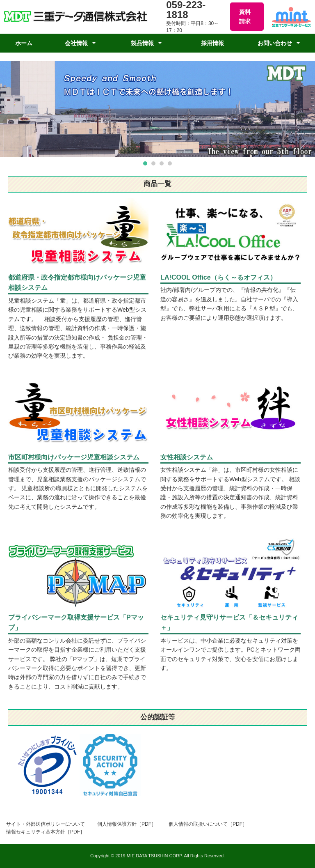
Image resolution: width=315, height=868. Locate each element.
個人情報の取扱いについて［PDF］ (208, 824)
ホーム (24, 43)
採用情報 (212, 43)
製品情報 (142, 43)
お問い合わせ (275, 43)
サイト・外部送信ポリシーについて (46, 824)
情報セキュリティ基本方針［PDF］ (46, 832)
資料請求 (245, 16)
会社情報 (76, 43)
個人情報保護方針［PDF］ (127, 824)
